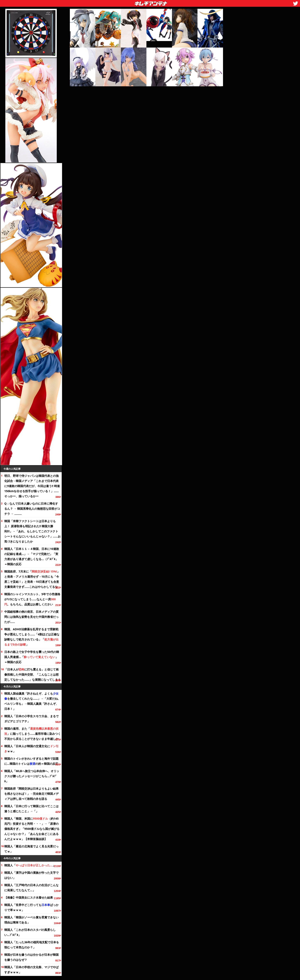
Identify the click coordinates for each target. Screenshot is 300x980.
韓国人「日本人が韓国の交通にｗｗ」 (31, 749)
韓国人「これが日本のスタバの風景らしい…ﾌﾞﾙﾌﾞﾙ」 (30, 932)
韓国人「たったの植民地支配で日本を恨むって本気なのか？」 (32, 945)
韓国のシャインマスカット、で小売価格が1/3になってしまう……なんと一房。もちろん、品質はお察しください (32, 599)
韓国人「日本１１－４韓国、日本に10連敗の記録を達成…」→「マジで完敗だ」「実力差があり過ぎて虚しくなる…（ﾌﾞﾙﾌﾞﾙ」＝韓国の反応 (32, 556)
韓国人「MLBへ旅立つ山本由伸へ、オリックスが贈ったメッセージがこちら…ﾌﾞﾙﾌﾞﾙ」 (32, 776)
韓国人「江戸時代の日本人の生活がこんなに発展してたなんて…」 (31, 888)
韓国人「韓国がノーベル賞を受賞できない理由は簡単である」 (31, 920)
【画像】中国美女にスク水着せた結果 (29, 897)
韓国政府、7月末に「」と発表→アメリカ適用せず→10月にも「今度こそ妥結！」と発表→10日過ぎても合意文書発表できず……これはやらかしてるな (32, 579)
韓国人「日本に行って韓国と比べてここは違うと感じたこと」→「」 (31, 809)
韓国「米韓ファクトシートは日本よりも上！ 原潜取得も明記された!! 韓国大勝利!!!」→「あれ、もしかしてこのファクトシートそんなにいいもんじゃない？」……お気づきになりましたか (32, 531)
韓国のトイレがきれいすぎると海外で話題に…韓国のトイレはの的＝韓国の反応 (31, 761)
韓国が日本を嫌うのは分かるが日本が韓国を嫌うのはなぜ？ (31, 957)
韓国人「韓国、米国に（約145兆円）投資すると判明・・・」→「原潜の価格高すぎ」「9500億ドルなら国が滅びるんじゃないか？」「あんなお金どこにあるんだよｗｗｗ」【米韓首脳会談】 (32, 829)
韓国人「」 (30, 865)
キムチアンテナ (121, 2)
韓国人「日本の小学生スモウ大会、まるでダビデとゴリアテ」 (31, 719)
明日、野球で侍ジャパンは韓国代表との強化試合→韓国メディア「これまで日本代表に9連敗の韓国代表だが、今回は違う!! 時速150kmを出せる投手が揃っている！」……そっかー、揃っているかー (32, 486)
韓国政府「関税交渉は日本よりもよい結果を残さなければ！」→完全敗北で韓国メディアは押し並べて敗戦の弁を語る (31, 794)
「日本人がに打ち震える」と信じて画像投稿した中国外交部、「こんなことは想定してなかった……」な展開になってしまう (32, 674)
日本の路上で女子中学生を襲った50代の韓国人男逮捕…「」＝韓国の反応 (32, 657)
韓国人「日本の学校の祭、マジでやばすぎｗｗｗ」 (31, 970)
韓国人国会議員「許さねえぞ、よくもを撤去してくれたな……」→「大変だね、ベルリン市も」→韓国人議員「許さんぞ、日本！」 (32, 701)
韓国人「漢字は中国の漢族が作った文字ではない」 (31, 875)
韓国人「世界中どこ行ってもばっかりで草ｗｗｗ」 (31, 907)
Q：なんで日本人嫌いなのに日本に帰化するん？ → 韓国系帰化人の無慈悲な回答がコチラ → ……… (32, 509)
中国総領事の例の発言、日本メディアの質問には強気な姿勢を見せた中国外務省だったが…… (31, 617)
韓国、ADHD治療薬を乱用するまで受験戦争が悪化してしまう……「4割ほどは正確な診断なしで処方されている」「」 (32, 637)
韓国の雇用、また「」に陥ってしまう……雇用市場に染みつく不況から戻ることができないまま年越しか (32, 734)
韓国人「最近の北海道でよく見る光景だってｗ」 (31, 849)
